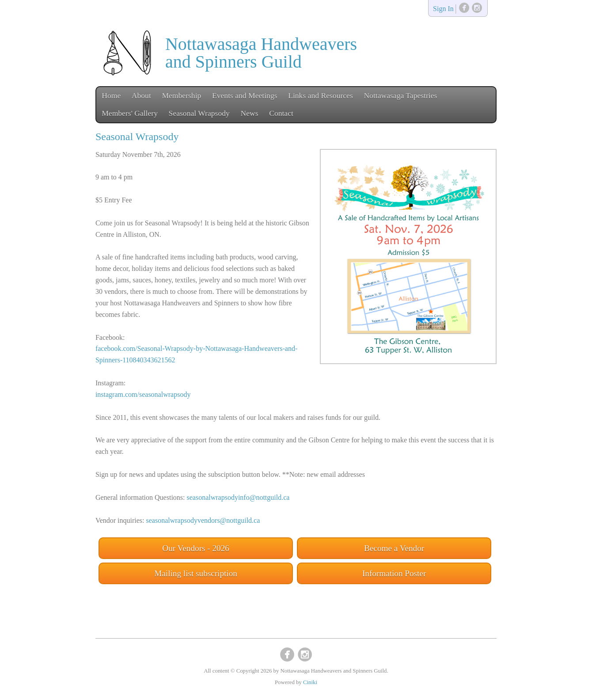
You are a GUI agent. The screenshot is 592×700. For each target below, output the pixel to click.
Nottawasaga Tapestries (400, 95)
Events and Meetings (245, 95)
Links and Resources (321, 95)
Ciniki (310, 682)
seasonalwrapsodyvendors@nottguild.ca (203, 520)
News (249, 113)
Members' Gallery (130, 113)
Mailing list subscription (196, 573)
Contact (281, 113)
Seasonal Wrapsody (199, 113)
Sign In (443, 9)
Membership (181, 95)
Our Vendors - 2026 (196, 548)
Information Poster (394, 573)
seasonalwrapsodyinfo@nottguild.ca (238, 497)
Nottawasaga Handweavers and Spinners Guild (261, 53)
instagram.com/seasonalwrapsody (143, 394)
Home (111, 95)
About (141, 95)
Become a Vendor (394, 548)
